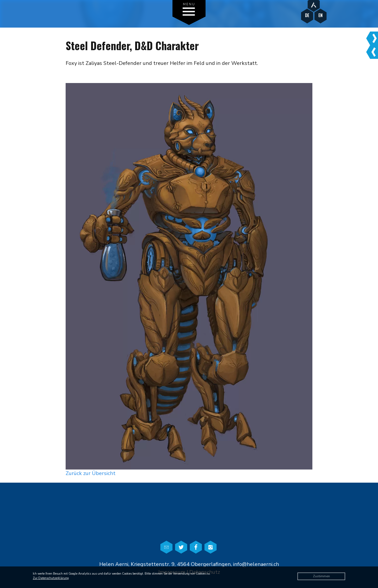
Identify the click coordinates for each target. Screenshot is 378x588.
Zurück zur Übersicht (91, 473)
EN (321, 15)
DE (307, 15)
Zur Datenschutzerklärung (51, 578)
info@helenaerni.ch (256, 564)
